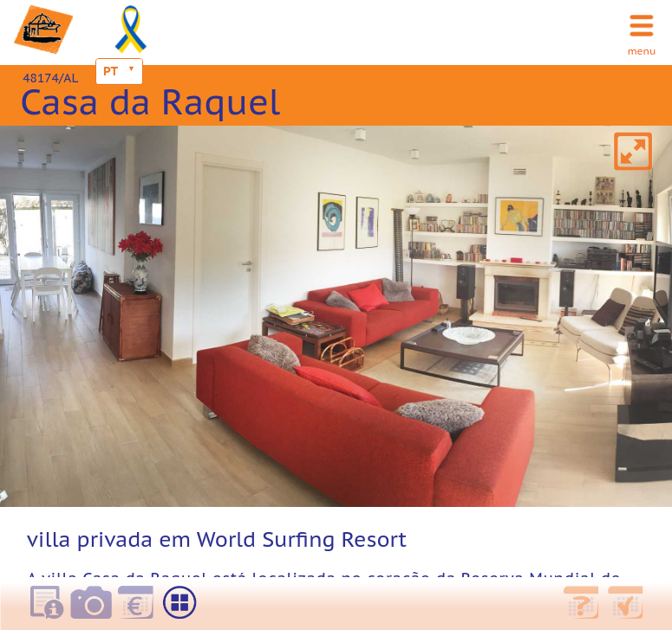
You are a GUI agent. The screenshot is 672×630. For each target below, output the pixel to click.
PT (111, 71)
